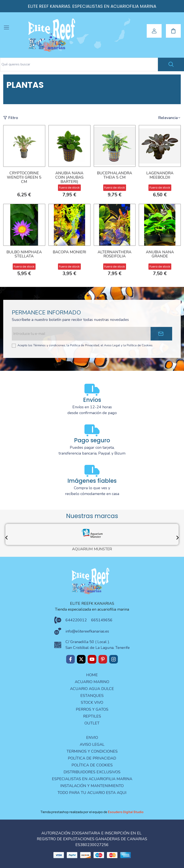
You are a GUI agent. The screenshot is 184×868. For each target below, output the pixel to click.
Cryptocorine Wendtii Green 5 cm (24, 178)
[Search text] (79, 64)
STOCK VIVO (92, 702)
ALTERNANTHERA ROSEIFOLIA (115, 255)
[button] (170, 118)
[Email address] (81, 334)
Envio (92, 738)
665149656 (102, 620)
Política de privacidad (92, 758)
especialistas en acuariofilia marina (92, 779)
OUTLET (92, 723)
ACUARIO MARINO (92, 682)
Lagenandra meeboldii (160, 176)
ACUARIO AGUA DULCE (92, 689)
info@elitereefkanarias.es (87, 631)
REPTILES (92, 716)
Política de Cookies (92, 765)
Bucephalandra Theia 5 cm (115, 176)
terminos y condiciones (92, 751)
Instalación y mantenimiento (92, 786)
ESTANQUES (92, 696)
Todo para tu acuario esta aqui (92, 793)
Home (92, 675)
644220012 (76, 620)
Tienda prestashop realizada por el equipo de (92, 812)
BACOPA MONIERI (69, 252)
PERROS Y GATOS (92, 709)
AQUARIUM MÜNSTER (92, 549)
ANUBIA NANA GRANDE (160, 255)
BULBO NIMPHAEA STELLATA (24, 255)
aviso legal (92, 744)
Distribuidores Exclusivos (92, 772)
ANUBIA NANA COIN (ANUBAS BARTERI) (69, 178)
